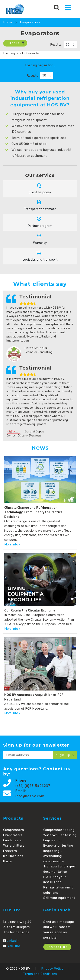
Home (8, 22)
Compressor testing (59, 830)
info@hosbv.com (30, 796)
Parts (8, 861)
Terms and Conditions (40, 974)
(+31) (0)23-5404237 (33, 786)
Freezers (10, 851)
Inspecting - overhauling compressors (54, 856)
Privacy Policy (52, 969)
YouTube (14, 946)
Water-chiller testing (60, 835)
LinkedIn (13, 941)
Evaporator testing (58, 846)
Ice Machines (13, 856)
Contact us (57, 947)
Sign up (65, 755)
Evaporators (30, 22)
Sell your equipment (59, 898)
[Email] (28, 755)
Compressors (14, 830)
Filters (16, 43)
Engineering (52, 840)
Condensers (12, 840)
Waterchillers (14, 846)
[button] (57, 7)
